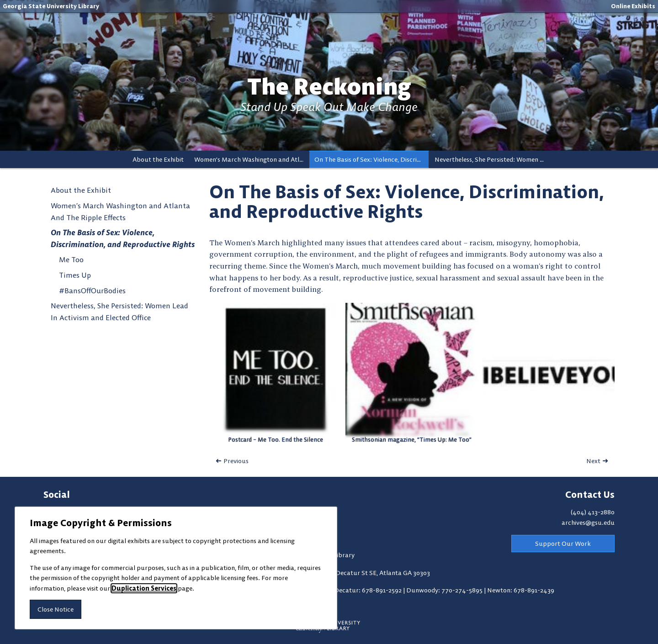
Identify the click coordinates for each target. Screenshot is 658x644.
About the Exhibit (158, 159)
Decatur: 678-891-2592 (369, 590)
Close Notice (56, 609)
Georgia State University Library (51, 6)
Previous (236, 461)
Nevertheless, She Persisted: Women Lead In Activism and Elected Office (492, 159)
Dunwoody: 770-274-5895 (445, 590)
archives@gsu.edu (588, 523)
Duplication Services (144, 588)
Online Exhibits (633, 6)
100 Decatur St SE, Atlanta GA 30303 (377, 573)
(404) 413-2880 (593, 512)
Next (593, 461)
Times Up (75, 275)
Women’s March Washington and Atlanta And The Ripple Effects (252, 159)
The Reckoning (329, 87)
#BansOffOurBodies (92, 290)
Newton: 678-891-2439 (521, 590)
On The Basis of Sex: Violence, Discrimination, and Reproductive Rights (372, 159)
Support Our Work (563, 544)
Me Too (71, 259)
